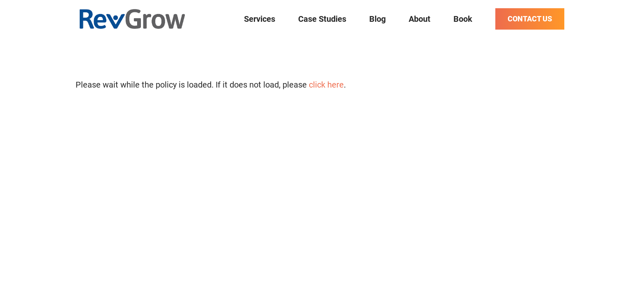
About (420, 19)
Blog (377, 19)
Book (463, 19)
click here (326, 85)
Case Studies (322, 19)
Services (260, 19)
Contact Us (530, 19)
